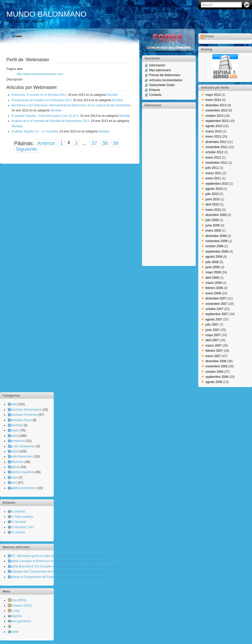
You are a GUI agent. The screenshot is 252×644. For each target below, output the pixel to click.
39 (116, 143)
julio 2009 (212, 220)
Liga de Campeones (21, 446)
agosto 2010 (214, 189)
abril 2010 (212, 204)
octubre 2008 (214, 246)
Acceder (13, 632)
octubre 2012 (214, 152)
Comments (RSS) (20, 606)
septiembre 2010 (217, 184)
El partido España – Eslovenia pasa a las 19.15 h (45, 116)
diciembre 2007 (216, 298)
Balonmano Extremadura (25, 410)
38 (105, 143)
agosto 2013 (214, 126)
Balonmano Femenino (23, 415)
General (13, 436)
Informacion (157, 65)
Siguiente (26, 149)
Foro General (17, 522)
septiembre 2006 (217, 377)
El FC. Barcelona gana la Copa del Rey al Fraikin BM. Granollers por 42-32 (59, 556)
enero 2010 (213, 210)
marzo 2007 (213, 346)
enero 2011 (213, 178)
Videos (12, 483)
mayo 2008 (213, 272)
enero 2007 (213, 356)
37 (94, 143)
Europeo (13, 430)
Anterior (46, 143)
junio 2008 (212, 267)
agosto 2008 (214, 257)
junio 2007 (212, 330)
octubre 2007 (214, 309)
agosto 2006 (214, 382)
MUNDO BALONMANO (46, 14)
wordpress (15, 616)
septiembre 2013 (217, 121)
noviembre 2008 (216, 241)
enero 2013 (213, 137)
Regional (14, 467)
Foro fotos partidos (20, 517)
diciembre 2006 (216, 361)
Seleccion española (21, 472)
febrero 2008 (214, 288)
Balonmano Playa (20, 420)
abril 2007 (212, 340)
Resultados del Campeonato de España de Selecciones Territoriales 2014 (58, 572)
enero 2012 (213, 158)
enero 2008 (213, 293)
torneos (13, 477)
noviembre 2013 (216, 110)
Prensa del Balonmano (165, 75)
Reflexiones (16, 462)
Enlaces (155, 90)
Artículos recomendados (166, 80)
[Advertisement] (165, 187)
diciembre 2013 (216, 105)
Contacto (155, 95)
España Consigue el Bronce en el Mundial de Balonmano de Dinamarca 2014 (60, 561)
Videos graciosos (19, 621)
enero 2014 (213, 100)
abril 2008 (212, 278)
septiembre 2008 (217, 252)
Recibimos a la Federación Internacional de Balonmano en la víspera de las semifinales (71, 105)
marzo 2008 (213, 283)
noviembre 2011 (216, 163)
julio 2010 (212, 194)
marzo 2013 (213, 131)
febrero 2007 (214, 351)
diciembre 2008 (216, 236)
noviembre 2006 (216, 366)
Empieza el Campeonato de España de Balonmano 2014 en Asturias (54, 577)
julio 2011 (212, 168)
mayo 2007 (213, 335)
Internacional (17, 441)
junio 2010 (212, 199)
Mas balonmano (160, 70)
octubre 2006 (214, 372)
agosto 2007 (214, 319)
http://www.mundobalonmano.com (40, 74)
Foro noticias (17, 532)
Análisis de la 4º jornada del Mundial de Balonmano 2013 (50, 121)
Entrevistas (15, 425)
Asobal (12, 404)
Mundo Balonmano (21, 456)
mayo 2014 (213, 95)
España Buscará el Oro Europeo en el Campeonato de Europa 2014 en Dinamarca (64, 566)
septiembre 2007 (217, 314)
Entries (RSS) (17, 600)
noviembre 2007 (216, 304)
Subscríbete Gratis (162, 85)
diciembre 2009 (216, 215)
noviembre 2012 (216, 147)
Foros (209, 36)
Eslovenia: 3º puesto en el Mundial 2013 (39, 95)
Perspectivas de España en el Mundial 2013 (41, 100)
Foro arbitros (16, 512)
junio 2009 (212, 225)
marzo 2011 (213, 173)
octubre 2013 (214, 116)
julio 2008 (212, 262)
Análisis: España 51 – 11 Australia (35, 131)
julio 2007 (212, 325)
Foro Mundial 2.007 (21, 527)
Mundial (112, 95)
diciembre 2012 (216, 142)
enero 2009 (213, 231)
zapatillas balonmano (22, 488)
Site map (14, 611)
